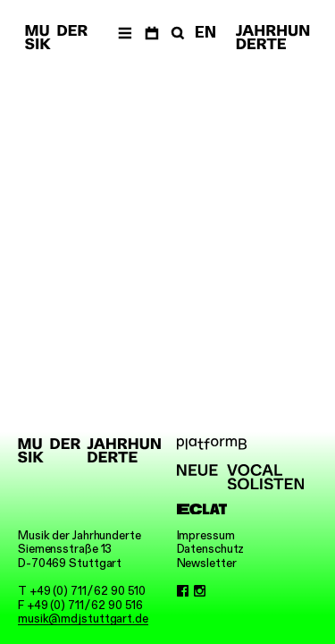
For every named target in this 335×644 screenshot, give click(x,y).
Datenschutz (211, 549)
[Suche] (176, 32)
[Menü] (125, 32)
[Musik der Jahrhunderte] (56, 38)
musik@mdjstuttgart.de (83, 619)
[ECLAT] (240, 509)
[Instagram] (200, 591)
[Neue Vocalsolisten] (240, 477)
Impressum (206, 535)
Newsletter (207, 563)
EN (205, 32)
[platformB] (240, 444)
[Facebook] (183, 591)
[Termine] (151, 32)
